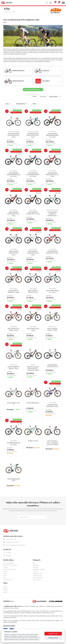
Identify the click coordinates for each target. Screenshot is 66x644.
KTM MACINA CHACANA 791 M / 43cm (33, 253)
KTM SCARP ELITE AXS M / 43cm (14, 329)
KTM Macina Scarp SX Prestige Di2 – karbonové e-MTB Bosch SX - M (33, 369)
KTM (14, 12)
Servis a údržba (37, 580)
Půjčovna (6, 588)
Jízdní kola (36, 567)
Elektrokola (36, 565)
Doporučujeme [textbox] (53, 97)
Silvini (5, 575)
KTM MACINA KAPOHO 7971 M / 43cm (14, 214)
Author (5, 571)
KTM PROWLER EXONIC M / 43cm (52, 252)
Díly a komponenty (38, 578)
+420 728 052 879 (10, 539)
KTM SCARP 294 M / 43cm (33, 329)
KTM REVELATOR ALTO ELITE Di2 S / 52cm (14, 135)
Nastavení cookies (53, 638)
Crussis (5, 573)
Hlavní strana (8, 12)
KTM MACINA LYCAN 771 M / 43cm (33, 213)
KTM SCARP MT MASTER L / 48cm (14, 291)
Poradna (5, 590)
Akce (34, 563)
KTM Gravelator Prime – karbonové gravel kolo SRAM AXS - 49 (52, 443)
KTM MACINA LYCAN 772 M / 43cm (14, 253)
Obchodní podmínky (9, 563)
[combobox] (55, 96)
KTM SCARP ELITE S (33, 403)
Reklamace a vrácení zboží (10, 565)
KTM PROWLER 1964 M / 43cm (14, 444)
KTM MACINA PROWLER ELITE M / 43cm (52, 175)
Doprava (6, 567)
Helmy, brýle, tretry (38, 573)
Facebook (7, 553)
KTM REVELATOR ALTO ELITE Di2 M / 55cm (33, 135)
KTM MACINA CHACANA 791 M (52, 366)
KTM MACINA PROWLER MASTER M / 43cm (33, 175)
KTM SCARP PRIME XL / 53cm (52, 291)
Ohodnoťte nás (7, 580)
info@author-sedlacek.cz (11, 542)
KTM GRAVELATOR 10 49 (14, 480)
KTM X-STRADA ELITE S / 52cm (52, 329)
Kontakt (5, 592)
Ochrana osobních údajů (10, 569)
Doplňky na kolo (37, 575)
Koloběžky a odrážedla (39, 569)
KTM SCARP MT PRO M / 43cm (33, 291)
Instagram (7, 555)
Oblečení (35, 571)
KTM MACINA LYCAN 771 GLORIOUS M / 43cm (52, 215)
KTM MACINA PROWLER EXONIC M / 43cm (52, 135)
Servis (5, 586)
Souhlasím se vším (53, 634)
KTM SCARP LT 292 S (14, 404)
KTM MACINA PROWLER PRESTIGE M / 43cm (14, 175)
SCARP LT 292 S (33, 441)
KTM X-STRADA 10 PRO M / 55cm (14, 368)
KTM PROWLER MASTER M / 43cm (52, 406)
